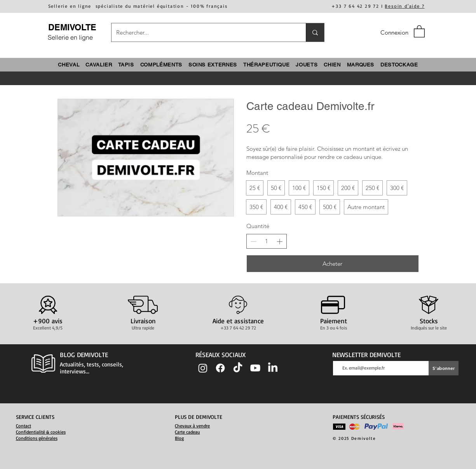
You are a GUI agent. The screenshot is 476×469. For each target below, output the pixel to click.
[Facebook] (220, 368)
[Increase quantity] (280, 241)
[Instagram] (203, 368)
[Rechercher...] (203, 32)
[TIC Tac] (238, 368)
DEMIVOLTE (72, 27)
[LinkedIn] (273, 368)
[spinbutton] (266, 241)
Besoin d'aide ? (405, 6)
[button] (419, 31)
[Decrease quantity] (254, 241)
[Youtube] (255, 368)
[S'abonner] (444, 368)
